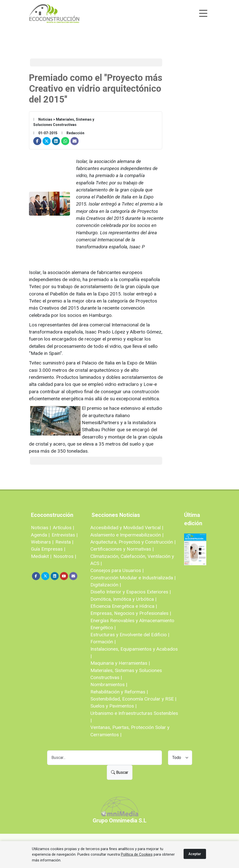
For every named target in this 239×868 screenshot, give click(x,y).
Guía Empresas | (48, 549)
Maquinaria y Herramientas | (120, 663)
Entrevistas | (65, 535)
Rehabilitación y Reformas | (119, 692)
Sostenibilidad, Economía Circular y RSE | (133, 699)
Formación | (103, 642)
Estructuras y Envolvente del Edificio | (130, 635)
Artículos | (63, 528)
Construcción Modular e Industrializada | (133, 578)
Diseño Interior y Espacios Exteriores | (131, 592)
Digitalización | (106, 585)
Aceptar (195, 854)
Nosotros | (65, 556)
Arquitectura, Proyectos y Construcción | (133, 542)
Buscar (120, 772)
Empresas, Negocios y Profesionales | (131, 613)
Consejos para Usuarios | (117, 570)
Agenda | (40, 535)
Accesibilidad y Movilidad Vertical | (127, 528)
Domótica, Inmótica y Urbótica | (123, 599)
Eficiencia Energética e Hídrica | (124, 606)
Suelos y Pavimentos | (113, 706)
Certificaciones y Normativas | (122, 549)
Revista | (64, 542)
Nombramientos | (109, 685)
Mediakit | (41, 556)
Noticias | (41, 528)
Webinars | (42, 542)
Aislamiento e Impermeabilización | (127, 535)
